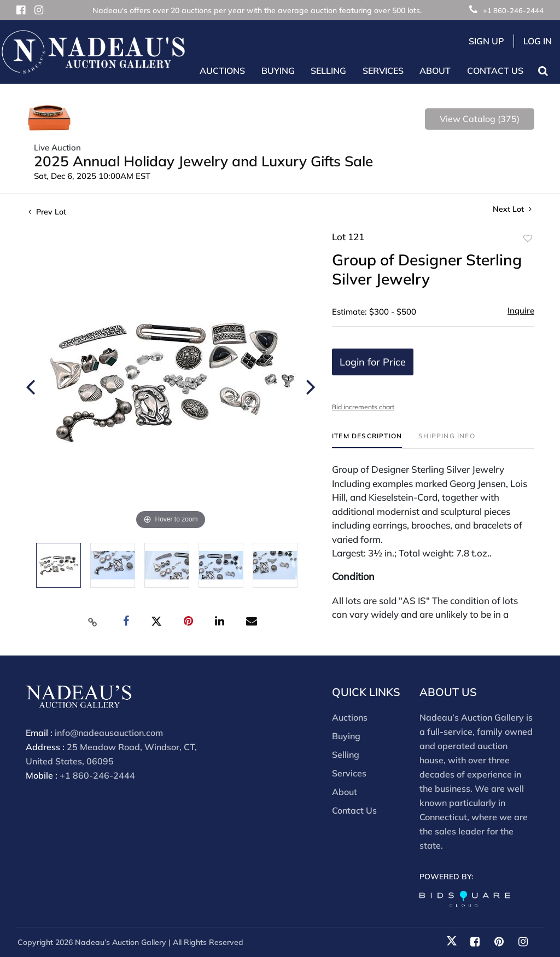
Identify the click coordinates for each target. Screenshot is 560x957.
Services (349, 773)
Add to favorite (528, 239)
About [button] (435, 71)
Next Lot (512, 209)
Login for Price (373, 362)
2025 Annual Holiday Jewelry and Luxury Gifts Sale (203, 161)
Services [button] (383, 71)
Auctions (350, 717)
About (345, 792)
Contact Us (495, 71)
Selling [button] (328, 71)
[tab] (367, 440)
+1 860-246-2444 (506, 10)
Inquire (521, 311)
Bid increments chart (363, 407)
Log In (538, 41)
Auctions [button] (222, 71)
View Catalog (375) (480, 119)
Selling (346, 755)
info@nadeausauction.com (109, 733)
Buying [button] (278, 71)
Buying (346, 736)
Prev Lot (47, 212)
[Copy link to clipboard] (93, 622)
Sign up (486, 41)
